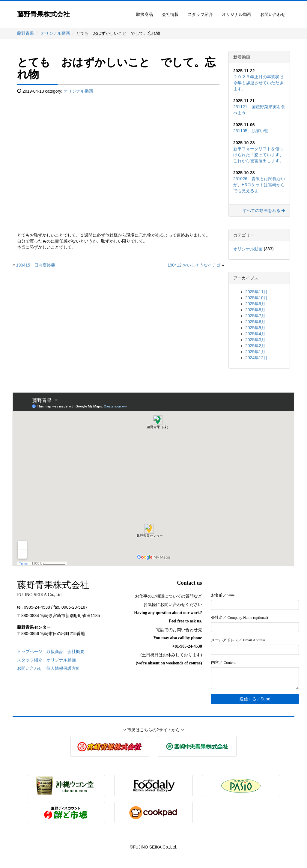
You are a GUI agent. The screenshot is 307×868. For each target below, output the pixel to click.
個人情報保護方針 (63, 668)
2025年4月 (255, 334)
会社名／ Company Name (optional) (240, 618)
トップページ (30, 652)
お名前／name (223, 595)
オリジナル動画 (237, 14)
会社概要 (76, 652)
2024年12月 (256, 358)
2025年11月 (256, 292)
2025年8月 (255, 310)
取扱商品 (145, 14)
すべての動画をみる (264, 210)
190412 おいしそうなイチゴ (194, 265)
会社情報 (170, 14)
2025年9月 (255, 304)
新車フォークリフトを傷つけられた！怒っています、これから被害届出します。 (258, 155)
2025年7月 (255, 316)
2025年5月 (255, 328)
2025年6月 (255, 322)
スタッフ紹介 (200, 14)
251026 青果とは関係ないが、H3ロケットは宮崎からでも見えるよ (259, 185)
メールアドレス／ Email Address (238, 640)
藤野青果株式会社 (43, 14)
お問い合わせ (273, 14)
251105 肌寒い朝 (251, 131)
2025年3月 (255, 340)
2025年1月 (255, 352)
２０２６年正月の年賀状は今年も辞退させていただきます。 (258, 83)
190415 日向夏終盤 (36, 265)
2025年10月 (256, 298)
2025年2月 (255, 346)
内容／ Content (223, 663)
